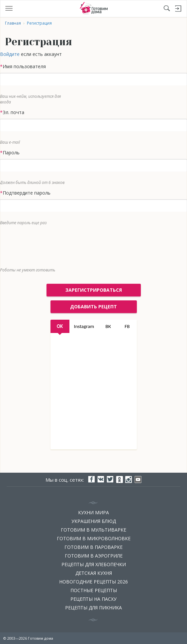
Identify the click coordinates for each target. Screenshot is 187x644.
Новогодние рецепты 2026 (93, 582)
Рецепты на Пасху (93, 599)
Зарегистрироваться (94, 290)
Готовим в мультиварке (93, 530)
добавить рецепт (93, 307)
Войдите (10, 54)
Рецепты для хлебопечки (94, 564)
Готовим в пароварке (93, 547)
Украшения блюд (94, 521)
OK (60, 326)
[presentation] (89, 245)
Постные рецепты (94, 590)
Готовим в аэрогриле (94, 556)
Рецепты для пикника (93, 608)
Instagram (84, 326)
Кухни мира (93, 512)
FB (127, 326)
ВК (108, 326)
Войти (178, 9)
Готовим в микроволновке (94, 538)
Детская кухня (94, 573)
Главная (13, 23)
